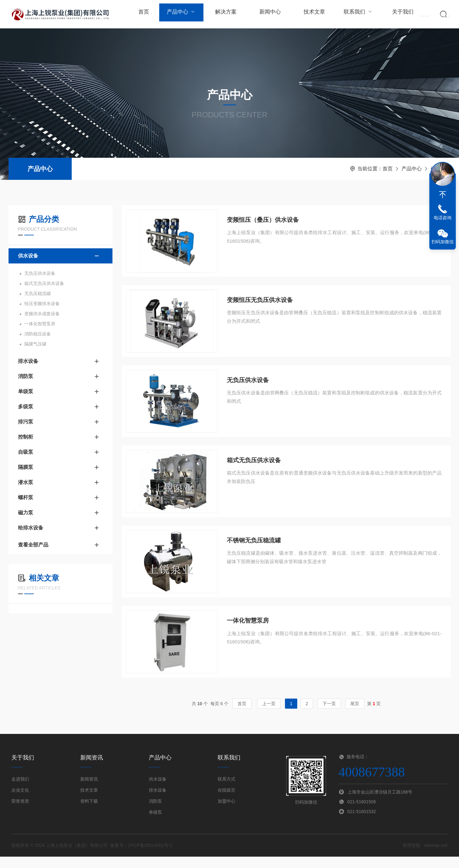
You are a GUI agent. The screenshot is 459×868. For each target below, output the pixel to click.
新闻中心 (267, 14)
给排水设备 (31, 528)
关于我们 (397, 14)
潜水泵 (26, 482)
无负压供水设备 (40, 273)
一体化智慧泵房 (40, 324)
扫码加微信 (443, 242)
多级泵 (26, 407)
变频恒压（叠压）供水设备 (265, 221)
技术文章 (310, 14)
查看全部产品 (60, 545)
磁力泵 (26, 513)
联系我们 (354, 14)
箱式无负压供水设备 (44, 283)
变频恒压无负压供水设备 (262, 303)
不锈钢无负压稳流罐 (256, 549)
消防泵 (26, 376)
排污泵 (26, 422)
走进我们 (20, 790)
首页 (143, 14)
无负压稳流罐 (38, 293)
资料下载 (89, 812)
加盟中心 (226, 812)
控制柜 (26, 437)
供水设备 (28, 256)
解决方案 (224, 14)
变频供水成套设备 (42, 314)
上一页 (269, 715)
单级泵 (26, 391)
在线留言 (226, 801)
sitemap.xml (436, 857)
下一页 (329, 715)
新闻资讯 (89, 790)
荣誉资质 (20, 812)
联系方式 (226, 790)
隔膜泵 (26, 467)
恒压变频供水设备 (42, 304)
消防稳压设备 (38, 334)
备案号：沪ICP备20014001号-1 (141, 857)
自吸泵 (26, 452)
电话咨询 (443, 218)
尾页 (355, 715)
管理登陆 (411, 857)
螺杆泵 (26, 497)
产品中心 (180, 14)
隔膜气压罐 (35, 344)
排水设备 (28, 361)
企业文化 (20, 801)
